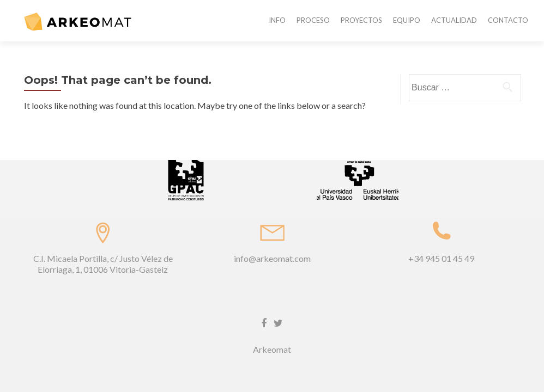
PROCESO (313, 20)
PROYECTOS (361, 20)
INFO (277, 20)
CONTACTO (508, 20)
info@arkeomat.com (272, 222)
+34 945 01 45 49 (441, 222)
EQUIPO (407, 20)
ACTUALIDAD (454, 20)
